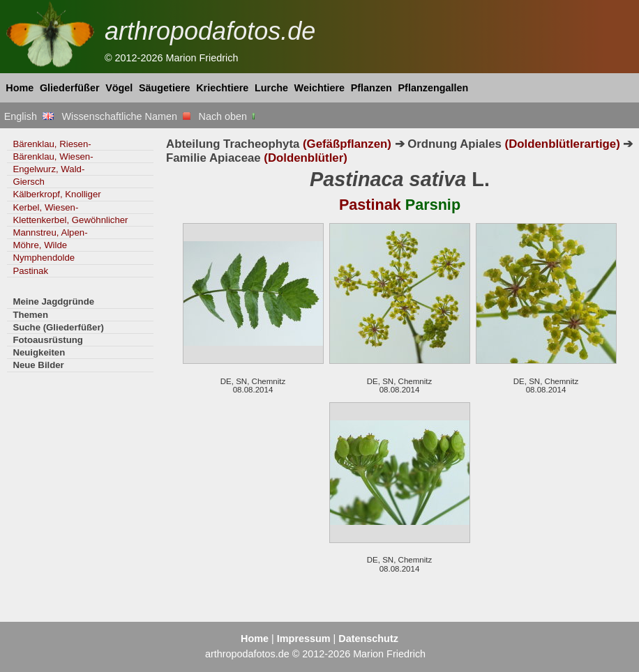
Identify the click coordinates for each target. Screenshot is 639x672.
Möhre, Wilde (40, 245)
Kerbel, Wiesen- (45, 207)
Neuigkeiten (39, 352)
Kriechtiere (222, 88)
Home (20, 88)
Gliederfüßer (70, 88)
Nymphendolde (44, 258)
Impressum (304, 639)
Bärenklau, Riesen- (52, 144)
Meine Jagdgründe (53, 301)
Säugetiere (165, 88)
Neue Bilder (38, 365)
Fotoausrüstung (47, 340)
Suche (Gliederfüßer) (58, 327)
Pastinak (30, 271)
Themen (30, 315)
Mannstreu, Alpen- (50, 232)
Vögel (119, 88)
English (29, 116)
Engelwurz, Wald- (48, 169)
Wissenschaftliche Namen (126, 116)
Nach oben (228, 116)
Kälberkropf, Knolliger (57, 194)
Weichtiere (320, 88)
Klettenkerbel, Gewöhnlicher (70, 220)
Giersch (29, 182)
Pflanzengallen (434, 88)
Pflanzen (371, 88)
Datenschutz (368, 639)
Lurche (271, 88)
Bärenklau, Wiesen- (53, 156)
